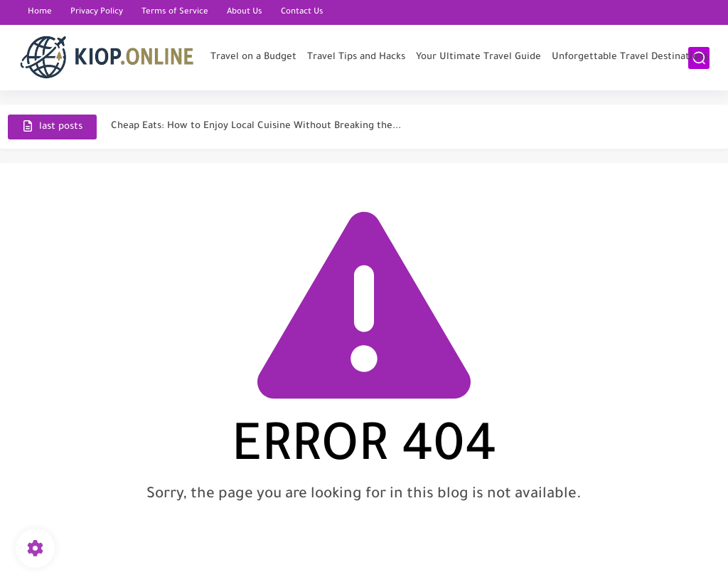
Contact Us (302, 12)
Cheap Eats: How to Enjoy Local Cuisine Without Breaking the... (256, 126)
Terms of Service (175, 12)
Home (40, 12)
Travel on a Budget (253, 57)
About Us (245, 12)
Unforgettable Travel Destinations (630, 57)
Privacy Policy (97, 12)
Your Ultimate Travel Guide (478, 57)
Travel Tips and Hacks (356, 57)
